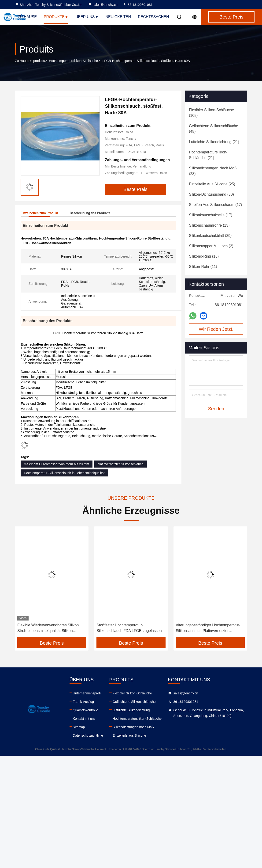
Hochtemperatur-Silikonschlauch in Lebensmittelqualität (64, 473)
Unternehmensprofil (87, 693)
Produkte (56, 17)
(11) (203, 267)
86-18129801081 (138, 5)
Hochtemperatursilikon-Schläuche (73, 61)
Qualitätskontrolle (85, 710)
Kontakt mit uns (84, 719)
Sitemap (79, 727)
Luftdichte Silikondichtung (131, 710)
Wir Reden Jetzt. (216, 329)
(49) (214, 129)
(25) (212, 184)
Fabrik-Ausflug (83, 702)
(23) (213, 171)
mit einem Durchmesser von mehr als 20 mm (57, 464)
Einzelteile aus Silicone (129, 735)
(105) (211, 113)
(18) (204, 256)
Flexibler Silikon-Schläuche (132, 693)
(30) (211, 194)
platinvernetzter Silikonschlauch (121, 464)
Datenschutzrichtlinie (88, 735)
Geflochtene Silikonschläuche (134, 702)
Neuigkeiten (118, 17)
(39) (210, 236)
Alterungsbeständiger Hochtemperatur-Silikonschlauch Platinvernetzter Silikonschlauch (208, 628)
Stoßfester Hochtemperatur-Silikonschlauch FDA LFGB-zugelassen (129, 628)
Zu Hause (27, 17)
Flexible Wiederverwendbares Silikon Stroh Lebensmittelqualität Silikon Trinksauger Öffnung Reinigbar (48, 628)
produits (39, 61)
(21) (214, 142)
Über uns (87, 17)
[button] (24, 583)
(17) (216, 205)
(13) (209, 225)
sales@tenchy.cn (103, 5)
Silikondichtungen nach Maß (133, 727)
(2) (211, 246)
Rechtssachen (153, 17)
